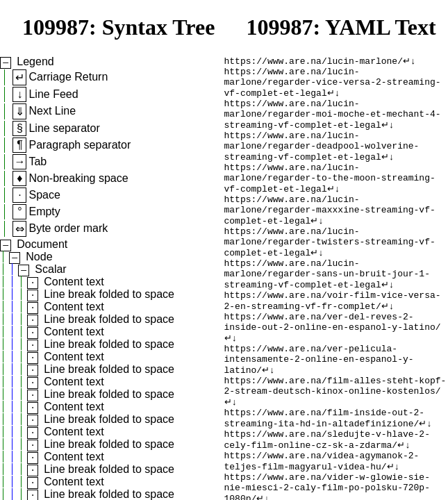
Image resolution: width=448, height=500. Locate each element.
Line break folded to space (109, 294)
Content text (74, 282)
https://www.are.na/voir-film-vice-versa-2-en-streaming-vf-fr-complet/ (333, 343)
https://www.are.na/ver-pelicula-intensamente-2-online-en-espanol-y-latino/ (319, 412)
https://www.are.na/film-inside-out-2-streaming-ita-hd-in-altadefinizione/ (325, 481)
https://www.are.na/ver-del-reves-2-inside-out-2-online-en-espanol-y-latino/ (333, 368)
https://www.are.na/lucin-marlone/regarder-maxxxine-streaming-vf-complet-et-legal (330, 237)
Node (39, 257)
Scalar (50, 269)
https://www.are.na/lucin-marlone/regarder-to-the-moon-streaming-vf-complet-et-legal (330, 199)
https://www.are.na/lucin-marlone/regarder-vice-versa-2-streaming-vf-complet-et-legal (333, 87)
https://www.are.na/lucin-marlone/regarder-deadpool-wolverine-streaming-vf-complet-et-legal (322, 162)
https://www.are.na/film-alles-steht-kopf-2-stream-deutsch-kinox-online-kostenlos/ (335, 443)
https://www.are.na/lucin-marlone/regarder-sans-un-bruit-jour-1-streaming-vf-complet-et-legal (327, 312)
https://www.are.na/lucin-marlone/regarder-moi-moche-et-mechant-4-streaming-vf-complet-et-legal (333, 124)
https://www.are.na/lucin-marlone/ (314, 62)
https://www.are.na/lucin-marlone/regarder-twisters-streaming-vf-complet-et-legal (330, 274)
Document (42, 244)
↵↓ (409, 62)
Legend (35, 61)
